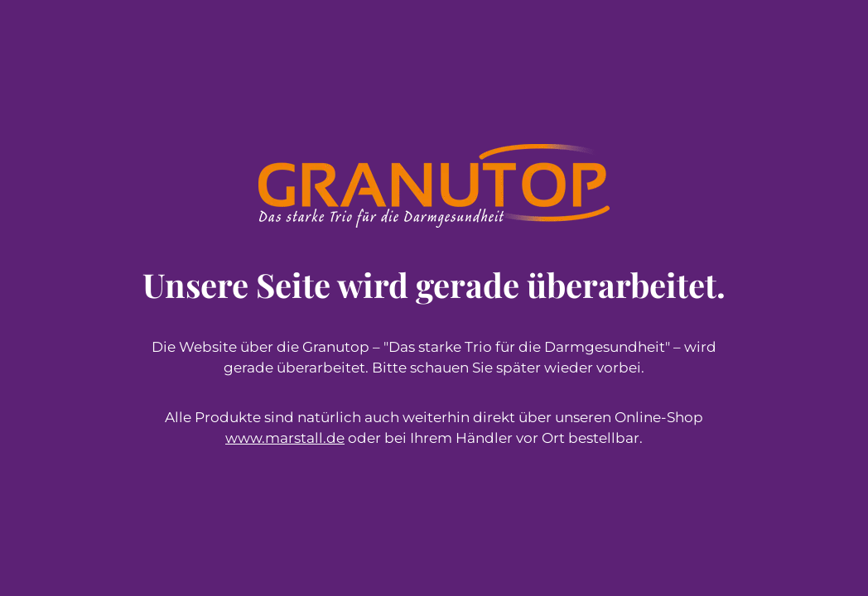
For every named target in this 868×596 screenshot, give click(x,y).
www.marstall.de (285, 438)
